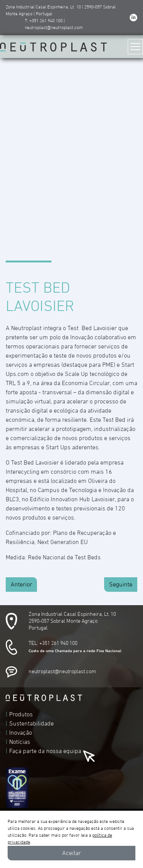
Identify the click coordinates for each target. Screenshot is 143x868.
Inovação (21, 733)
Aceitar (71, 853)
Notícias (20, 742)
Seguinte (121, 585)
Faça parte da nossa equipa (45, 751)
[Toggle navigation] (135, 47)
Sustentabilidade (31, 724)
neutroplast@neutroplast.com (62, 672)
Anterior (21, 585)
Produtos (21, 714)
